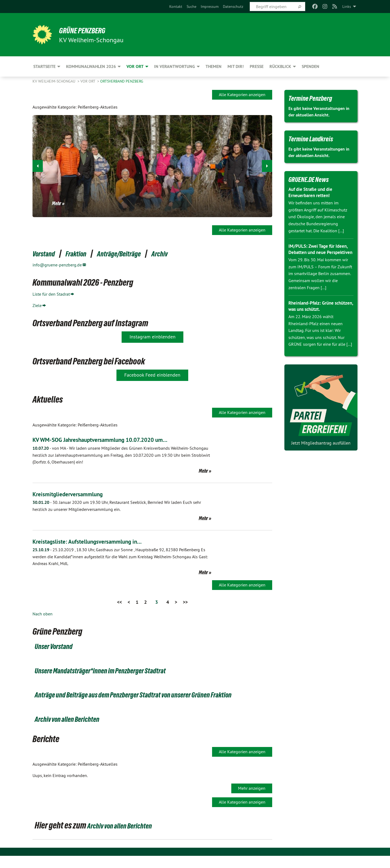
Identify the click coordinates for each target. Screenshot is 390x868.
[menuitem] (176, 6)
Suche (191, 6)
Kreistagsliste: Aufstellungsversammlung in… (95, 541)
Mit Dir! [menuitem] (236, 66)
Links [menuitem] (347, 6)
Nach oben (43, 614)
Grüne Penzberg (89, 30)
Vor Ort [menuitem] (135, 66)
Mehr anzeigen (252, 800)
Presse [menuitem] (257, 66)
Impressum (210, 6)
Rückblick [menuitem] (280, 66)
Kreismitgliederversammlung (72, 494)
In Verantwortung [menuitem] (175, 66)
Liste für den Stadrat (51, 294)
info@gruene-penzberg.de (57, 265)
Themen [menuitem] (214, 66)
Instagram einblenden (152, 337)
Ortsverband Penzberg (122, 81)
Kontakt (176, 6)
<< (119, 602)
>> (185, 602)
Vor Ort (88, 81)
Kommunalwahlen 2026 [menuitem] (91, 66)
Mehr (57, 203)
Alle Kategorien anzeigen (242, 94)
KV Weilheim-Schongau (54, 81)
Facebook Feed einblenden (152, 375)
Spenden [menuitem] (311, 66)
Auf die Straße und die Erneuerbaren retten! (312, 192)
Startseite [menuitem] (44, 66)
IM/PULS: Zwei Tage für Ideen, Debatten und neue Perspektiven (320, 252)
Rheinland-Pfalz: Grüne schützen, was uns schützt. (316, 312)
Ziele (37, 305)
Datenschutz (233, 6)
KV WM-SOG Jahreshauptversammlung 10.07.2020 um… (110, 440)
